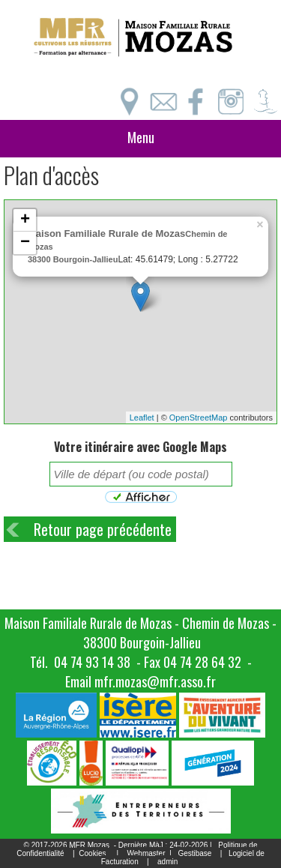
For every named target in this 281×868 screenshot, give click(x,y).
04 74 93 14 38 (92, 662)
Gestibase (194, 853)
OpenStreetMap (199, 418)
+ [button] (25, 220)
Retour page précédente (103, 529)
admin (167, 862)
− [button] (25, 243)
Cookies (92, 853)
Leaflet (142, 418)
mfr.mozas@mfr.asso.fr (155, 681)
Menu (141, 137)
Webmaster (146, 853)
